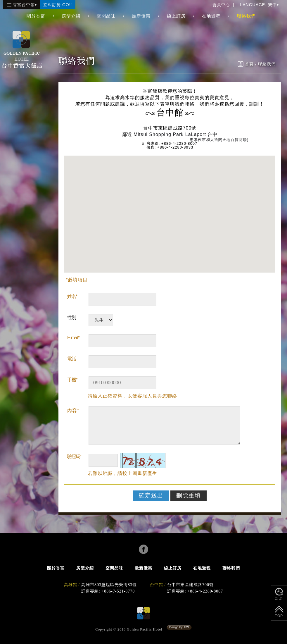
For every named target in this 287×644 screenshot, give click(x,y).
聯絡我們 (246, 16)
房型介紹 (71, 16)
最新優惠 (141, 16)
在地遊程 (211, 16)
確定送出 (151, 495)
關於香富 (36, 16)
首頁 (249, 64)
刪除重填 (189, 495)
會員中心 (221, 5)
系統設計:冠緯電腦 (179, 628)
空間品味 (106, 16)
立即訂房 (58, 5)
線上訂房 (176, 16)
